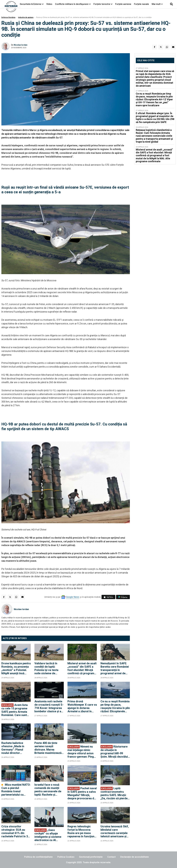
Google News (73, 597)
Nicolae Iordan (21, 45)
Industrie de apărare (26, 17)
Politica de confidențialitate (38, 857)
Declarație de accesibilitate (135, 857)
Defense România (8, 17)
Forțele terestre (102, 4)
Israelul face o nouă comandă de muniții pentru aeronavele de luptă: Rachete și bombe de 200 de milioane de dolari (48, 790)
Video (49, 4)
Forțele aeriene (123, 4)
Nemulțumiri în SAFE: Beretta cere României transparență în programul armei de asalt (115, 668)
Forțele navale (141, 4)
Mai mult (157, 4)
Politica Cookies (66, 857)
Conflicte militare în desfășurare (72, 4)
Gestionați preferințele (91, 857)
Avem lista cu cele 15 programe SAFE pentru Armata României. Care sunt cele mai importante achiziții (15, 710)
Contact (111, 857)
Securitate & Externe (31, 4)
